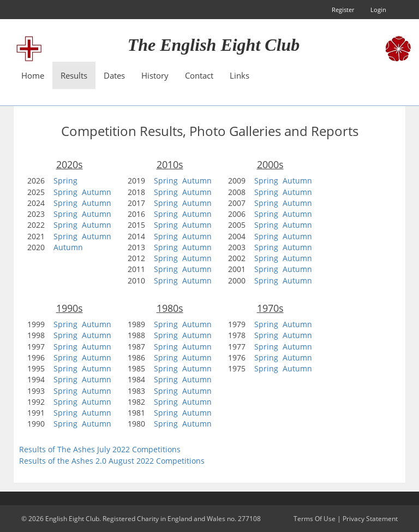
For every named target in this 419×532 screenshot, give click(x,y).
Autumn (97, 192)
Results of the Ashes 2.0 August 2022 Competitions (112, 461)
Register (343, 10)
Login (378, 10)
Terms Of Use (315, 519)
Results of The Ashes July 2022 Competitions (100, 449)
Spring (65, 181)
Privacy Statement (370, 519)
